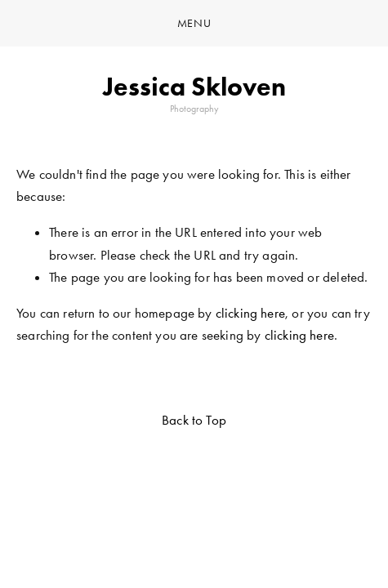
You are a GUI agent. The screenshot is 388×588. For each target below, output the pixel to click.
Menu (194, 23)
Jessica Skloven (194, 86)
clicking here (250, 313)
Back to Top (194, 420)
